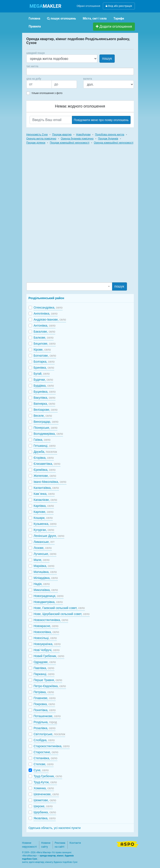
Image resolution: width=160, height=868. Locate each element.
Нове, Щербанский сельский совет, (62, 614)
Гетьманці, (45, 446)
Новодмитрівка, (48, 602)
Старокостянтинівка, (52, 746)
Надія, (42, 584)
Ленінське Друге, (49, 536)
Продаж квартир (62, 135)
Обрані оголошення (88, 6)
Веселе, (43, 416)
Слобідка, (44, 740)
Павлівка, (44, 668)
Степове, (44, 764)
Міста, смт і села (95, 18)
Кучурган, (44, 530)
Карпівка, (44, 506)
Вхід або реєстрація (119, 6)
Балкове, (44, 338)
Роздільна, (45, 722)
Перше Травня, (48, 680)
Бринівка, (44, 368)
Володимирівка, (48, 434)
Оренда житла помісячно (41, 139)
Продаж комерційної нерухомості (70, 143)
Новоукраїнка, (47, 644)
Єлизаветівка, (47, 464)
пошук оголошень (61, 18)
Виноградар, (46, 422)
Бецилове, (45, 344)
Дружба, (45, 452)
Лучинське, (45, 554)
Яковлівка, (45, 818)
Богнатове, (45, 356)
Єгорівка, (44, 458)
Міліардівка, (46, 578)
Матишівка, (45, 572)
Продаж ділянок (36, 143)
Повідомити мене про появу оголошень (101, 120)
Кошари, (43, 518)
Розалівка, (45, 728)
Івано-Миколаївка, (50, 482)
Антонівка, (45, 326)
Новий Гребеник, (49, 656)
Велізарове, (46, 410)
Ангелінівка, (46, 314)
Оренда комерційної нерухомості (114, 143)
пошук (107, 58)
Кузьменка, (45, 524)
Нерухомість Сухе (37, 135)
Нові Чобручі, (47, 650)
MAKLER (46, 6)
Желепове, (45, 476)
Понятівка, (45, 710)
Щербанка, (45, 812)
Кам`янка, (44, 494)
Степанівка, (46, 758)
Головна (35, 18)
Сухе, (41, 770)
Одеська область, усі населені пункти (55, 828)
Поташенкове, (47, 716)
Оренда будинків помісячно (77, 139)
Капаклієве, (45, 500)
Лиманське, (44, 542)
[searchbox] (34, 71)
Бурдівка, (44, 386)
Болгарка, (44, 362)
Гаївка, (42, 440)
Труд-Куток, (45, 782)
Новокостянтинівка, (51, 620)
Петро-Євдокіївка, (50, 686)
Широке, (43, 806)
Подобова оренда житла (110, 135)
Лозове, (43, 548)
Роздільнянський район (46, 298)
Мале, (42, 560)
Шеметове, (45, 800)
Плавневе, (45, 698)
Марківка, (44, 566)
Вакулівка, (45, 398)
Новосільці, (45, 638)
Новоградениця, (49, 596)
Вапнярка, (44, 404)
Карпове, (44, 512)
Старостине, (46, 752)
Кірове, (42, 350)
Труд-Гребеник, (48, 776)
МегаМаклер (29, 856)
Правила (35, 26)
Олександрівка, (48, 308)
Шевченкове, (46, 794)
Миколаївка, (46, 590)
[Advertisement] (59, 217)
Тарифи (119, 18)
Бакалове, (45, 332)
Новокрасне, (46, 626)
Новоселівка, (46, 632)
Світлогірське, (50, 734)
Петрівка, (44, 692)
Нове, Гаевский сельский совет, (59, 608)
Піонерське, (46, 428)
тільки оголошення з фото (47, 93)
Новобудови (83, 135)
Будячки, (43, 380)
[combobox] (80, 71)
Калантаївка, (46, 488)
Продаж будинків (108, 139)
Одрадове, (45, 662)
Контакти (75, 843)
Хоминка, (44, 788)
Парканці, (44, 674)
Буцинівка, (45, 392)
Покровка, (44, 704)
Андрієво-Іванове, (50, 320)
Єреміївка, (45, 470)
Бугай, (42, 374)
